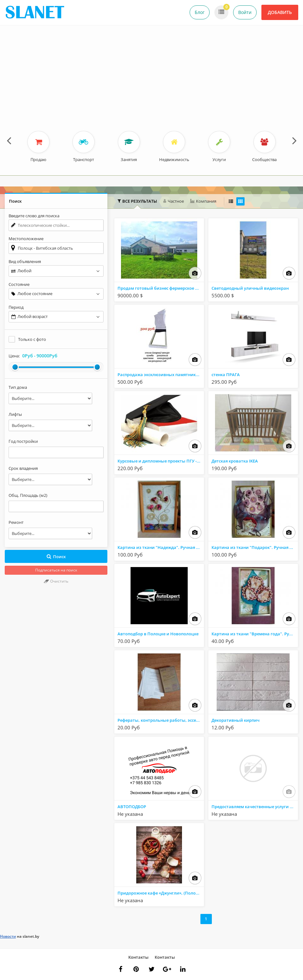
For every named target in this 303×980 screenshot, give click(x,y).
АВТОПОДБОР (132, 807)
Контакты (138, 957)
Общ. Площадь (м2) (28, 495)
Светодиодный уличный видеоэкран (250, 288)
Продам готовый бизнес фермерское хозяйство (161, 288)
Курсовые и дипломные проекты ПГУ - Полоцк (161, 461)
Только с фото (32, 339)
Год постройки (23, 441)
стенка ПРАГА (226, 375)
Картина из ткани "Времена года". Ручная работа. (255, 634)
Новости (8, 936)
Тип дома (18, 387)
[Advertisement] (151, 83)
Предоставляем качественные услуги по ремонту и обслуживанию (255, 807)
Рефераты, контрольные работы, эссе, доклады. (161, 720)
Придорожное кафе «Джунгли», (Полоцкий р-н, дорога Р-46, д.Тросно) (161, 893)
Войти (245, 12)
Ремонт (16, 522)
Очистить (56, 581)
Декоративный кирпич (236, 720)
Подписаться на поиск (56, 570)
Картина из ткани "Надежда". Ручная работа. (161, 547)
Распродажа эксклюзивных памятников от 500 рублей (161, 375)
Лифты (15, 414)
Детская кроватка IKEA (235, 461)
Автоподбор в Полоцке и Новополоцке (158, 634)
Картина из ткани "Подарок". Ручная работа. (255, 547)
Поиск (56, 557)
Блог (200, 12)
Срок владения (23, 468)
